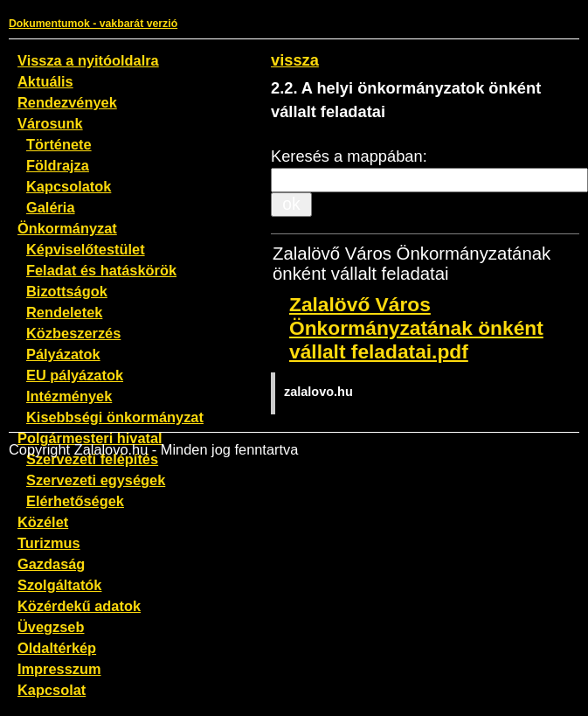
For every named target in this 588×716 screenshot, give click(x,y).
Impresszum (59, 669)
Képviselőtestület (86, 249)
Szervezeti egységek (96, 480)
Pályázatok (63, 354)
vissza (295, 60)
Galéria (51, 207)
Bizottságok (67, 291)
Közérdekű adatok (79, 606)
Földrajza (58, 165)
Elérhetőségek (75, 501)
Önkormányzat (67, 228)
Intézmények (69, 396)
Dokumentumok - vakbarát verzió (93, 24)
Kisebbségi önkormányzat (115, 417)
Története (59, 144)
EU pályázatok (75, 375)
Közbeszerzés (73, 333)
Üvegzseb (51, 627)
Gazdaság (51, 564)
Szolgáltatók (59, 585)
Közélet (43, 522)
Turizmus (49, 543)
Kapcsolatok (69, 186)
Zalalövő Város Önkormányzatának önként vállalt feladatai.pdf (416, 328)
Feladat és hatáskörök (101, 270)
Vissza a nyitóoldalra (88, 60)
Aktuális (45, 81)
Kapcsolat (52, 690)
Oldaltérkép (57, 648)
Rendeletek (64, 312)
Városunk (50, 123)
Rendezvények (67, 102)
